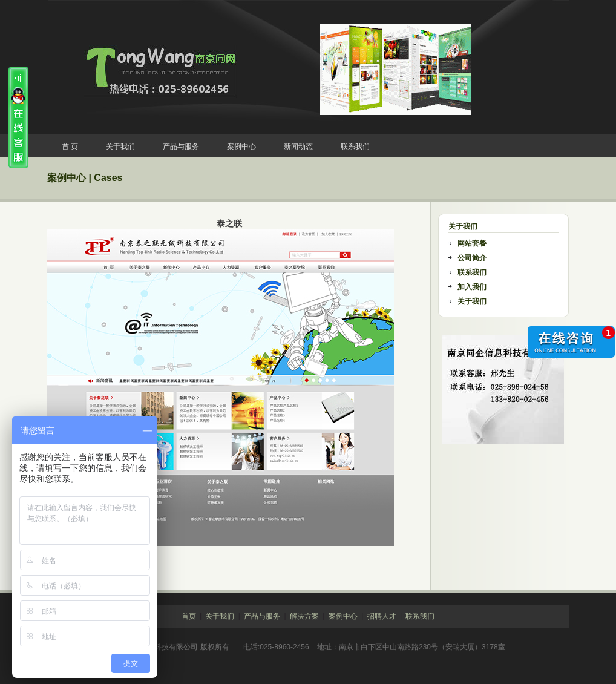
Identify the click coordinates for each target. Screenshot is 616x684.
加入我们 (472, 287)
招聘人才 (382, 616)
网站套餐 (472, 243)
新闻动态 (298, 146)
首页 (189, 616)
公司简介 (472, 258)
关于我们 (120, 146)
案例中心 (241, 146)
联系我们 (355, 146)
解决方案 (304, 616)
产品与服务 (181, 146)
